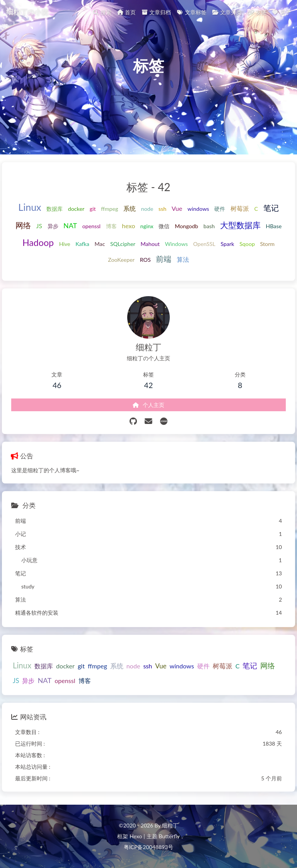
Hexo (136, 836)
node (147, 209)
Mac (100, 244)
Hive (65, 244)
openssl (91, 226)
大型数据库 (240, 225)
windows (198, 209)
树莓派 (240, 208)
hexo (128, 226)
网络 (23, 225)
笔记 (271, 208)
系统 (130, 208)
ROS (145, 260)
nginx (147, 226)
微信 (164, 226)
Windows (176, 244)
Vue (177, 208)
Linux (30, 207)
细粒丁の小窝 (27, 11)
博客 (111, 226)
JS (39, 226)
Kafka (82, 244)
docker (76, 209)
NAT (70, 225)
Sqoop (247, 244)
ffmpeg (109, 209)
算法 (183, 259)
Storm (268, 244)
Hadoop (38, 242)
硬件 (220, 209)
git (93, 209)
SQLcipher (123, 244)
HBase (274, 226)
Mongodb (186, 226)
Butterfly (169, 836)
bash (209, 226)
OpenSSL (204, 244)
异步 (53, 226)
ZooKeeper (121, 260)
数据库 (55, 209)
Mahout (150, 244)
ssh (162, 209)
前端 (164, 259)
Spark (227, 244)
